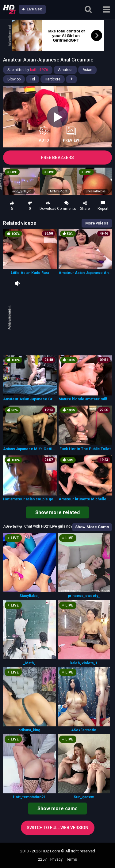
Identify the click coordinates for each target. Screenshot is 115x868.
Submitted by (28, 70)
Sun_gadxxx (84, 797)
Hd (33, 79)
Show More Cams (92, 527)
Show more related (57, 512)
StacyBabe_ (29, 596)
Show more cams (57, 809)
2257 (42, 859)
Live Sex (32, 9)
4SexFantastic (84, 730)
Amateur (65, 70)
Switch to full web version (57, 828)
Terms (72, 859)
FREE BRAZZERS (57, 158)
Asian (87, 70)
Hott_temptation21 (29, 797)
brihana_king (29, 730)
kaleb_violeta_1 (84, 663)
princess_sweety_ (84, 596)
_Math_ (29, 663)
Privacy (56, 859)
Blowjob (14, 79)
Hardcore (53, 79)
